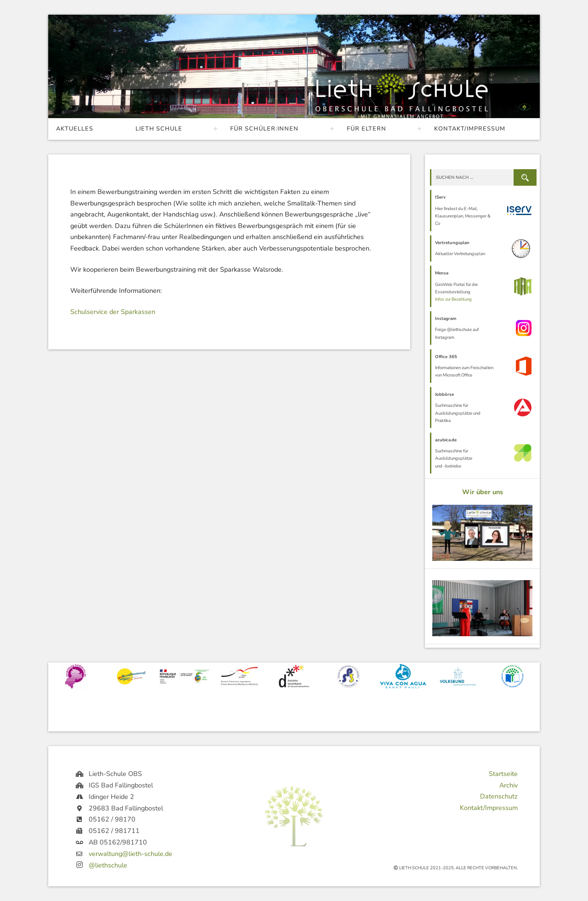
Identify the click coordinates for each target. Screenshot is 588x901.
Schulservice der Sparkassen (113, 312)
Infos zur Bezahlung (453, 299)
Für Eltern (367, 129)
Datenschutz (499, 796)
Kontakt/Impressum (470, 129)
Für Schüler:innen (264, 129)
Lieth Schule (159, 129)
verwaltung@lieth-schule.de (130, 854)
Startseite (503, 774)
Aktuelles (75, 129)
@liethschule (108, 865)
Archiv (509, 785)
